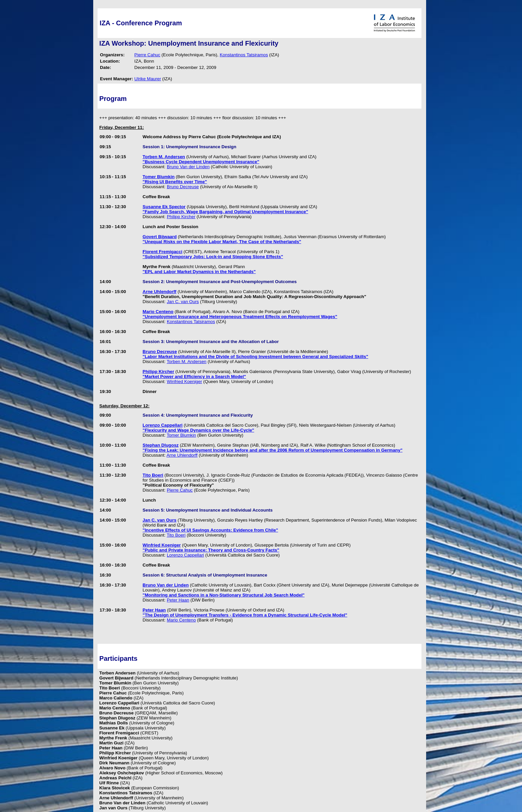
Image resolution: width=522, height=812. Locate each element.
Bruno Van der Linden (188, 167)
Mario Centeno (181, 620)
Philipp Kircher (181, 217)
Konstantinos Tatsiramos (244, 55)
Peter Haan (178, 600)
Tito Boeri (176, 535)
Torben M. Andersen (187, 362)
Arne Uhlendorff (182, 455)
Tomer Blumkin (181, 435)
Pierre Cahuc (147, 55)
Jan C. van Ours (183, 302)
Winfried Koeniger (184, 382)
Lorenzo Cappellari (185, 555)
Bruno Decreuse (183, 187)
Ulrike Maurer (148, 79)
